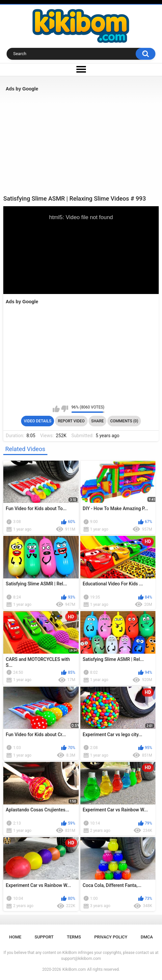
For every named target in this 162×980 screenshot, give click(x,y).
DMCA (147, 937)
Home (15, 937)
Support (44, 937)
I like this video (56, 409)
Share (97, 421)
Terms (74, 937)
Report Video (71, 421)
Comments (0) (124, 421)
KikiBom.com (74, 969)
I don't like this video (65, 409)
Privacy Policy (111, 937)
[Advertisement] (81, 143)
